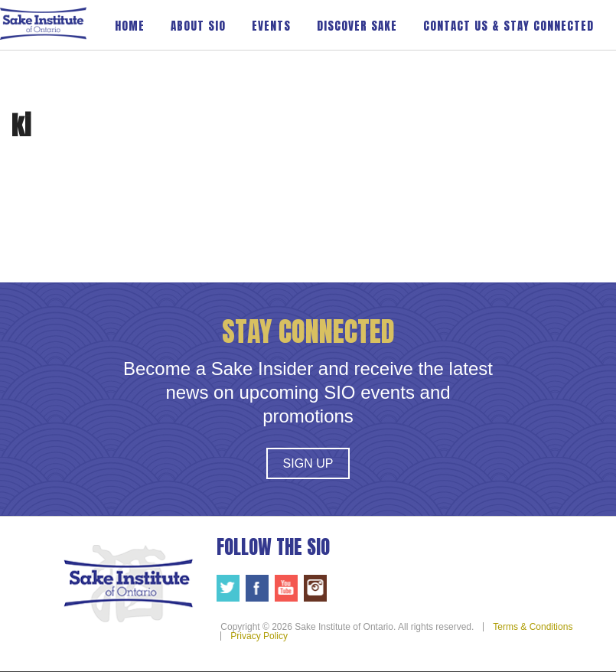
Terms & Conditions (533, 627)
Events (271, 26)
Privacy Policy (259, 636)
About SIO (198, 26)
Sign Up (308, 463)
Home (130, 26)
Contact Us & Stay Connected (508, 26)
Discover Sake (357, 26)
